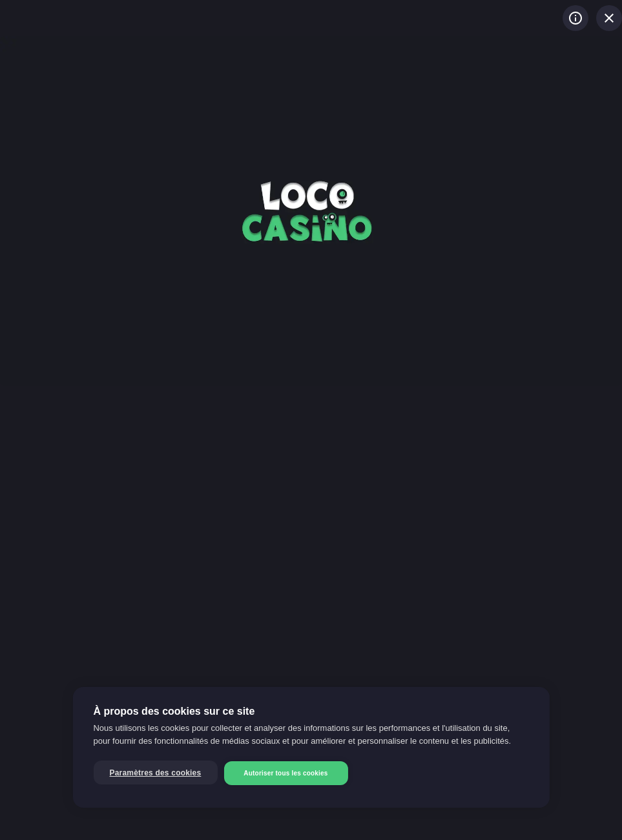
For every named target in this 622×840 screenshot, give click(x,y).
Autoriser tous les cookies (285, 773)
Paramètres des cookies (156, 773)
